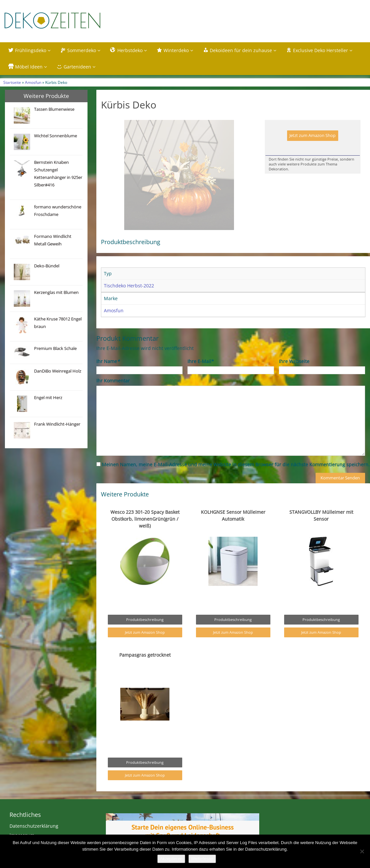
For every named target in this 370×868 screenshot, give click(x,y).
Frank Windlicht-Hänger (57, 424)
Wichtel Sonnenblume (56, 136)
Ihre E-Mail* (201, 375)
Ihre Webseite (294, 375)
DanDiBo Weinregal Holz (58, 371)
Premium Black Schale (55, 348)
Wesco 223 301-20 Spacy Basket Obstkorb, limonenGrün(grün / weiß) (145, 533)
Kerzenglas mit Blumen (56, 292)
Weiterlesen (202, 859)
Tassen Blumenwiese (54, 109)
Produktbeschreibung (145, 633)
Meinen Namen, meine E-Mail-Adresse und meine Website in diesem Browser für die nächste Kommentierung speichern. (236, 478)
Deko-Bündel (47, 266)
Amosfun (33, 82)
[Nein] (362, 851)
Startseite (12, 82)
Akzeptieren (171, 859)
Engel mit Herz (48, 398)
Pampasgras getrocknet (145, 669)
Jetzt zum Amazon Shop (312, 135)
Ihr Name (108, 375)
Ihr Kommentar (113, 394)
